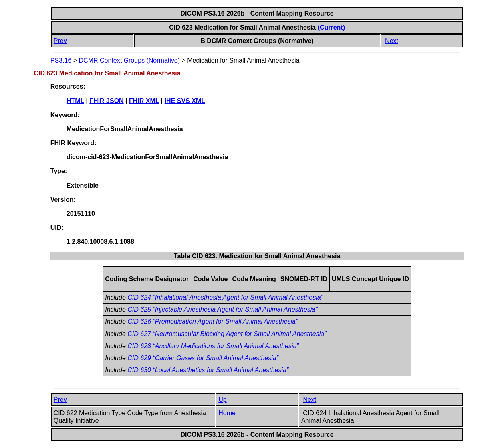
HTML (75, 101)
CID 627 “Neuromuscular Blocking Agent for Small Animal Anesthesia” (227, 334)
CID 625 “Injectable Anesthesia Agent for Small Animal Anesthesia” (222, 309)
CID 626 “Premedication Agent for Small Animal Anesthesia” (213, 321)
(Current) (331, 27)
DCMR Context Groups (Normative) (130, 60)
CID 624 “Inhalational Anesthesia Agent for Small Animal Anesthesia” (225, 297)
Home (227, 413)
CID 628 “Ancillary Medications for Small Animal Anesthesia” (213, 346)
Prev (60, 41)
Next (392, 41)
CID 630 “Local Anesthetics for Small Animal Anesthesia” (208, 370)
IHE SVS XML (185, 101)
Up (222, 400)
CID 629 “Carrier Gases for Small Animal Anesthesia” (203, 358)
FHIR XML (144, 101)
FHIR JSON (106, 101)
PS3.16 (61, 60)
